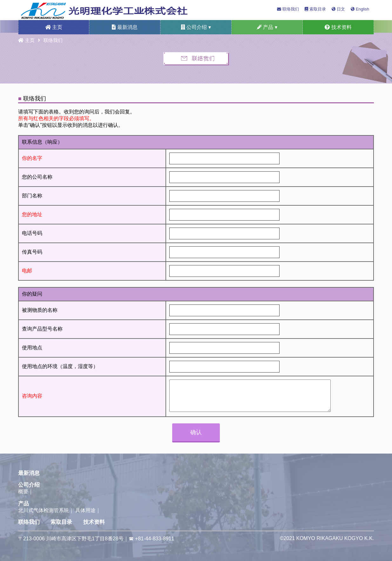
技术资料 (338, 27)
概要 (23, 492)
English (360, 9)
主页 (54, 27)
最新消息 (125, 27)
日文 (338, 9)
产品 (24, 504)
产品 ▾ (267, 27)
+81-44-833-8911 (155, 539)
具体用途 (85, 510)
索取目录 (315, 9)
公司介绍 (29, 485)
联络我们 (288, 9)
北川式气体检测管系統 (44, 510)
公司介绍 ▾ (196, 27)
